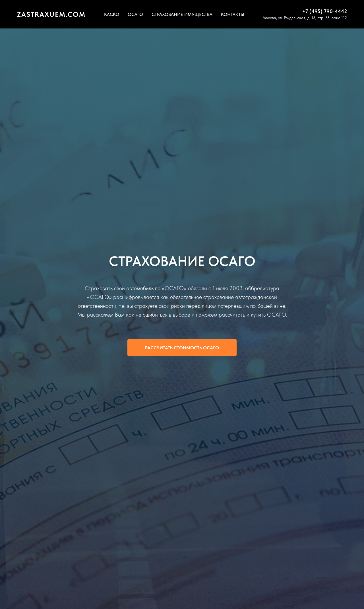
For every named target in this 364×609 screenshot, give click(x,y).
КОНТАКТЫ (233, 14)
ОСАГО (135, 14)
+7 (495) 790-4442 (325, 11)
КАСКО (112, 14)
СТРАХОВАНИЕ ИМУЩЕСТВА (182, 14)
